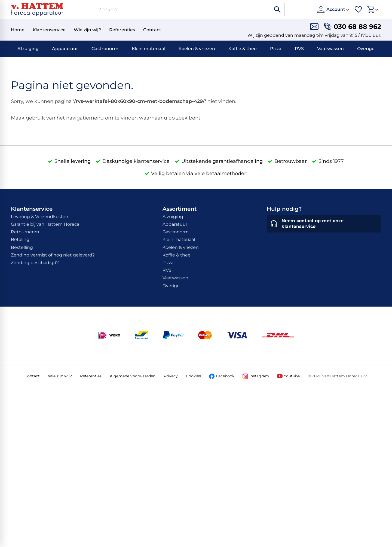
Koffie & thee (243, 49)
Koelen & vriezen (197, 49)
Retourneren (25, 232)
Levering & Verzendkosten (40, 217)
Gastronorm (105, 49)
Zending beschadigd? (35, 263)
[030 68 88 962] (353, 27)
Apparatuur (65, 49)
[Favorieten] (358, 10)
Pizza (276, 49)
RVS (299, 49)
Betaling (20, 239)
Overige (366, 49)
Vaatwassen (330, 49)
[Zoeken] (176, 10)
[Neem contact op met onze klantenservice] (324, 224)
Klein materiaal (148, 49)
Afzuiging (28, 49)
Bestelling (22, 247)
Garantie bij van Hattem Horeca (45, 224)
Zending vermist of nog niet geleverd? (53, 255)
